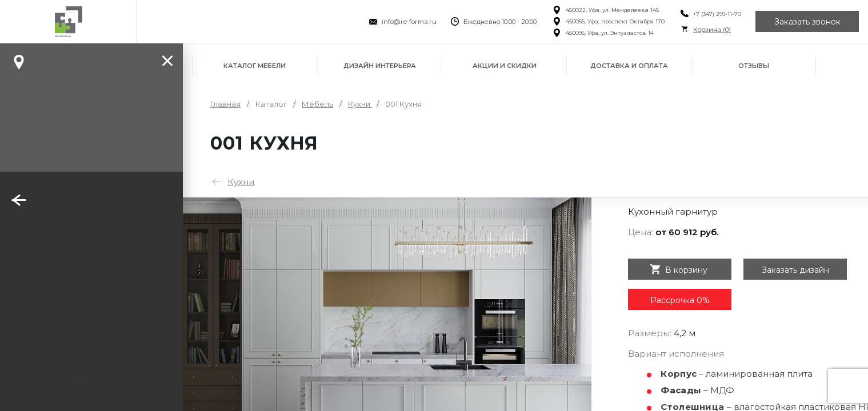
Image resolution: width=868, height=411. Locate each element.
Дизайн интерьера (380, 66)
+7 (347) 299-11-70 (717, 14)
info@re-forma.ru (409, 22)
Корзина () (712, 30)
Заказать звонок (807, 22)
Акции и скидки (505, 66)
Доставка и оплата (629, 66)
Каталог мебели (255, 66)
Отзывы (754, 66)
